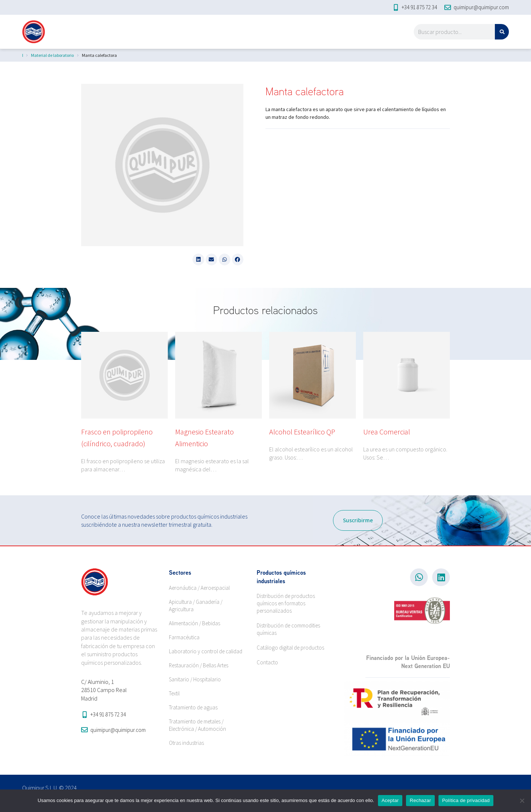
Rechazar (420, 800)
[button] (198, 259)
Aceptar (390, 800)
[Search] (502, 32)
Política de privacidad (466, 800)
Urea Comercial (387, 432)
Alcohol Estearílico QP (302, 432)
